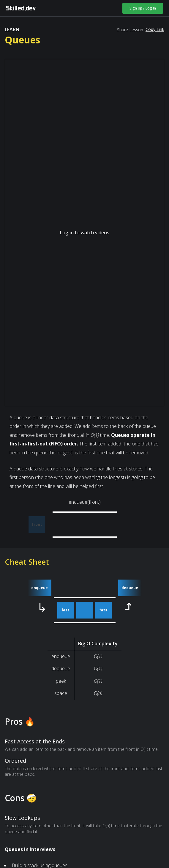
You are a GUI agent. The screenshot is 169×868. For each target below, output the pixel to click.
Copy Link (155, 29)
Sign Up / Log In (143, 8)
